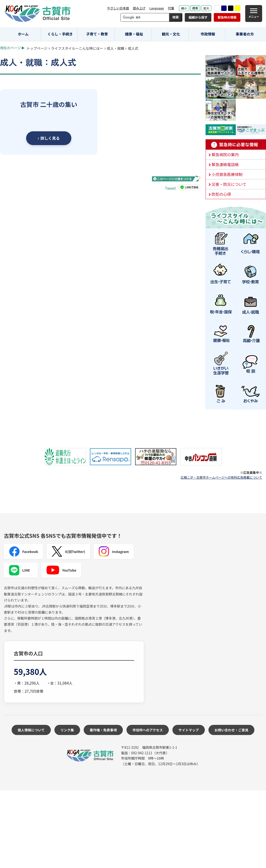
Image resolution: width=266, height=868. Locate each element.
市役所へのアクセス (148, 730)
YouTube (61, 570)
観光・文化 (171, 34)
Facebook (23, 552)
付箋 (171, 8)
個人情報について (31, 730)
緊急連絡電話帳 (225, 164)
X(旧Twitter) (68, 552)
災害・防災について (229, 184)
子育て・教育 (97, 34)
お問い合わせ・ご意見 (231, 730)
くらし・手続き (60, 34)
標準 (195, 8)
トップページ (37, 48)
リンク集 (67, 730)
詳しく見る (49, 138)
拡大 (206, 8)
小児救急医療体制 (227, 174)
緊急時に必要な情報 (236, 145)
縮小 (184, 8)
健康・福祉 (134, 34)
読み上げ (139, 8)
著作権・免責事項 (103, 730)
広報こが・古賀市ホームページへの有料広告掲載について (221, 477)
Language (157, 8)
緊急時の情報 (227, 17)
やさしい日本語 (118, 8)
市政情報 (208, 34)
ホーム (23, 34)
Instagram (114, 552)
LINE (19, 570)
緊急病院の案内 (225, 154)
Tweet (170, 188)
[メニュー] (254, 14)
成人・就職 (116, 48)
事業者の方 (245, 34)
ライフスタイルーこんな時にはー (77, 48)
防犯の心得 (221, 194)
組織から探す (198, 17)
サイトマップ (189, 730)
